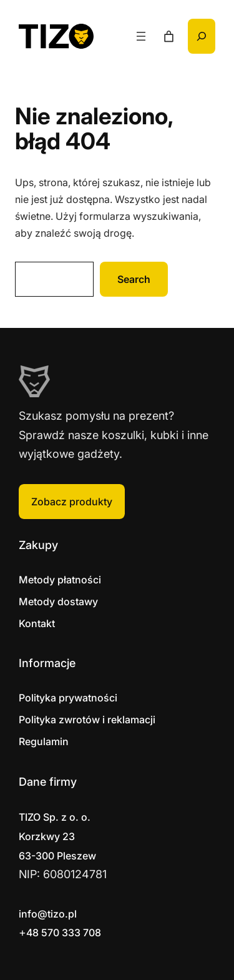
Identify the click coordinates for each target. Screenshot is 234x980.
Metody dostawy (58, 601)
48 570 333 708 (64, 933)
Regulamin (44, 741)
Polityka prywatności (68, 698)
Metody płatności (60, 580)
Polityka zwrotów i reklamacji (87, 720)
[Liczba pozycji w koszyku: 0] (169, 37)
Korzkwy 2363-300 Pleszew (57, 836)
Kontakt (37, 623)
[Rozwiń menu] (141, 36)
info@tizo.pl (48, 914)
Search (134, 279)
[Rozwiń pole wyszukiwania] (202, 36)
